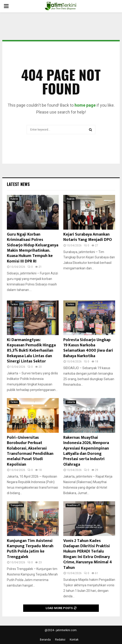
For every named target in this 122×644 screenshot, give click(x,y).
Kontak (74, 640)
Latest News (18, 184)
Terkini (14, 304)
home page (85, 105)
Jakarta (71, 402)
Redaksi (60, 640)
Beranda (45, 640)
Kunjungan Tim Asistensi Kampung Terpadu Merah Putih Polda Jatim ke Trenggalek (30, 549)
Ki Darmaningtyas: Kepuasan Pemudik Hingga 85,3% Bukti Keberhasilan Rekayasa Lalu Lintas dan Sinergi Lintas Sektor (31, 351)
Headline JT (73, 505)
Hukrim (14, 199)
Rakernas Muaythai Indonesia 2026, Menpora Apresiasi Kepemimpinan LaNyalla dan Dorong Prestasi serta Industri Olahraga (86, 451)
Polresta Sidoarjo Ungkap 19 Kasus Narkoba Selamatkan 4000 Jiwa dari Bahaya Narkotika (88, 348)
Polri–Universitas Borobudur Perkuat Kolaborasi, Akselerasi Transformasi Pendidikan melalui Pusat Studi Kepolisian (30, 451)
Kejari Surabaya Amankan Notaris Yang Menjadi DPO (88, 237)
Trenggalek (17, 505)
